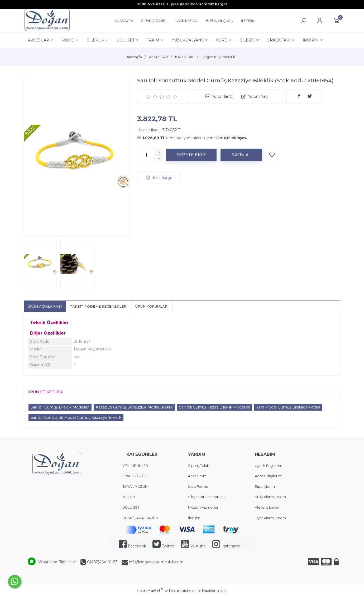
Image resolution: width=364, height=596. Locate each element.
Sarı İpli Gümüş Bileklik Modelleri (60, 407)
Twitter (164, 546)
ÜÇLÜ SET (131, 507)
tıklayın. (239, 138)
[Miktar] (146, 155)
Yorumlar (223, 96)
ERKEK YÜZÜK (135, 476)
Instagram (226, 546)
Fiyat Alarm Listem (270, 518)
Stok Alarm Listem (270, 497)
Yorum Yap (258, 96)
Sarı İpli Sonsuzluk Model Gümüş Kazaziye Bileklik (76, 417)
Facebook (132, 546)
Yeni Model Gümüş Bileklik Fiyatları (288, 407)
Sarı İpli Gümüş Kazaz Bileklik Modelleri (215, 407)
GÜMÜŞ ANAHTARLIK (140, 518)
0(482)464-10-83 (102, 562)
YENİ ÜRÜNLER (135, 466)
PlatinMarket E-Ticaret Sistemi (166, 590)
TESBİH (129, 497)
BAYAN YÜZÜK (135, 486)
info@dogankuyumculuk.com (156, 562)
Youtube (193, 546)
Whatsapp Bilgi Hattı (57, 562)
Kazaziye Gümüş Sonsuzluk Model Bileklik (134, 407)
